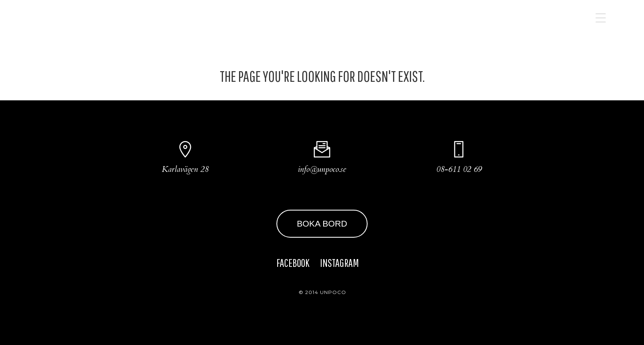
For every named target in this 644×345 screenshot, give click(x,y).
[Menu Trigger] (601, 17)
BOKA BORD (322, 223)
